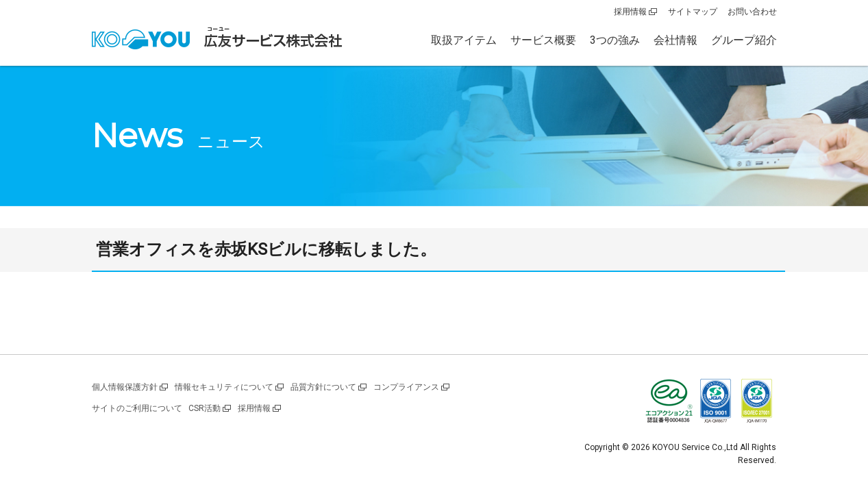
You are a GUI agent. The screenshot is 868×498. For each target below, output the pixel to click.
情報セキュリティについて (224, 387)
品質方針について (323, 387)
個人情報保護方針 (125, 387)
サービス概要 (543, 40)
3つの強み (615, 40)
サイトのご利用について (137, 408)
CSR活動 (204, 408)
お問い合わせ (752, 12)
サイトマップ (693, 12)
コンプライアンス (406, 387)
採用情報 (630, 12)
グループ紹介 (744, 40)
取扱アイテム (464, 40)
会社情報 (675, 40)
